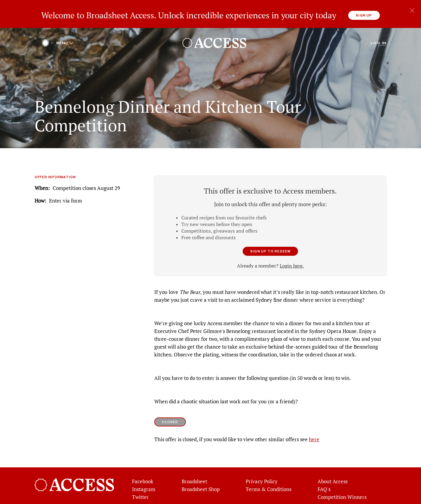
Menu (65, 30)
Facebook (143, 469)
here (314, 426)
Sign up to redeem (270, 238)
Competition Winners (342, 484)
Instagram (144, 476)
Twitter (140, 484)
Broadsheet (194, 469)
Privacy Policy (262, 469)
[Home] (45, 32)
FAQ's (324, 476)
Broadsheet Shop (201, 476)
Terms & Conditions (269, 476)
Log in (378, 30)
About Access (333, 469)
